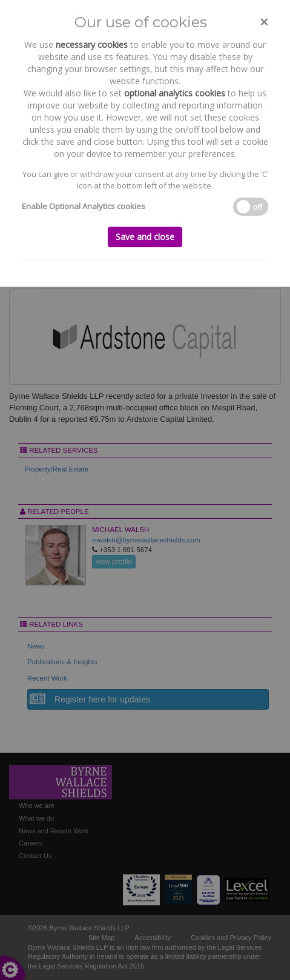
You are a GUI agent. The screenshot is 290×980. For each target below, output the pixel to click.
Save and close (145, 237)
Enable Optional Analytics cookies (84, 206)
